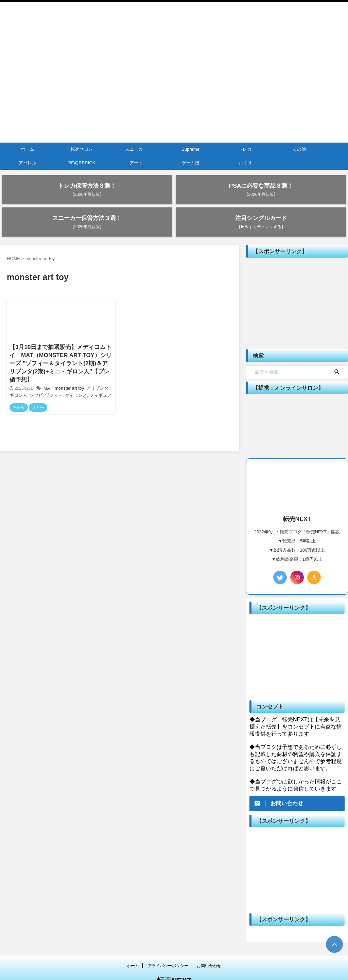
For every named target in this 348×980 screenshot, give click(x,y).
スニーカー (136, 149)
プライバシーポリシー (168, 943)
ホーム (27, 149)
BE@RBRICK (82, 163)
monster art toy (68, 364)
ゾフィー (47, 371)
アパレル (28, 163)
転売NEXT (174, 958)
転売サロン (82, 149)
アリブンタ (93, 364)
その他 (299, 149)
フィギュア (91, 371)
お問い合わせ (209, 943)
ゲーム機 (191, 163)
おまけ (245, 163)
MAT (48, 364)
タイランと (68, 371)
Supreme (190, 149)
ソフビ (31, 371)
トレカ (245, 149)
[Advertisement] (297, 281)
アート (136, 163)
